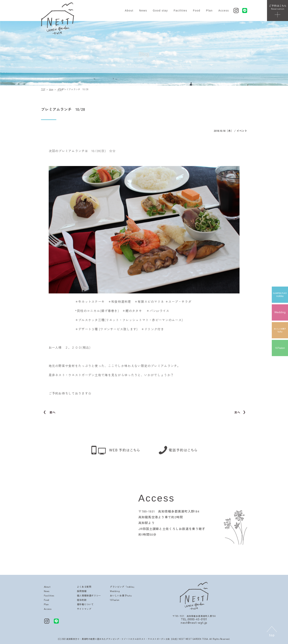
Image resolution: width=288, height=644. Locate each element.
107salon (115, 600)
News (143, 11)
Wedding (115, 591)
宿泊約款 (82, 600)
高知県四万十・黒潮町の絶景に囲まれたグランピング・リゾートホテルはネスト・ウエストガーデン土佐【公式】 (122, 639)
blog (51, 89)
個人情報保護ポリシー (89, 595)
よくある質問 (84, 587)
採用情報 (82, 591)
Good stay (160, 11)
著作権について (85, 604)
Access (224, 11)
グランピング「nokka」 (123, 587)
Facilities (180, 11)
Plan (209, 11)
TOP (43, 89)
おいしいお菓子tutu (121, 595)
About (129, 11)
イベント (60, 89)
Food (197, 11)
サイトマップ (84, 609)
